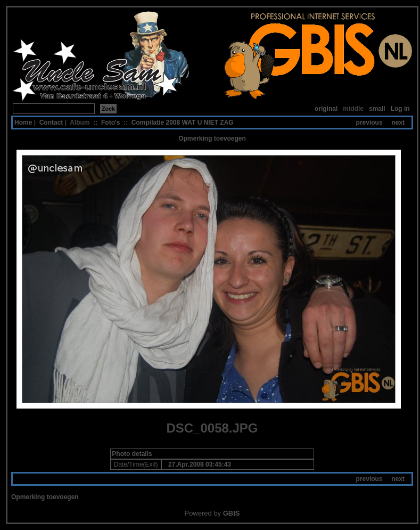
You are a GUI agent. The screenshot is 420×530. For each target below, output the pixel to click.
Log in (400, 109)
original (326, 109)
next (398, 123)
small (377, 109)
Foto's (111, 123)
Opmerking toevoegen (212, 138)
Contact (51, 123)
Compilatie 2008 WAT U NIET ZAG (183, 123)
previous (369, 123)
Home (23, 123)
